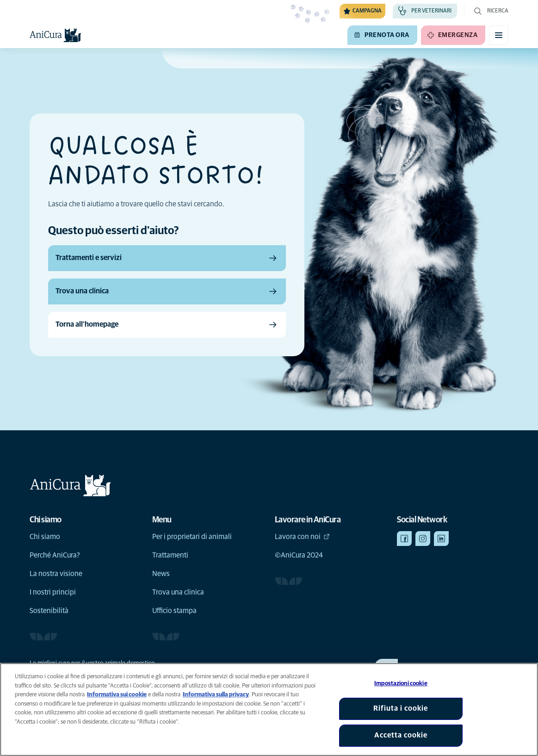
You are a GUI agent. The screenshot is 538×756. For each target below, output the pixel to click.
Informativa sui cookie (117, 695)
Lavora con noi (302, 537)
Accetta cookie (401, 735)
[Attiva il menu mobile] (499, 35)
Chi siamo (45, 537)
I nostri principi (53, 592)
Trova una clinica (178, 592)
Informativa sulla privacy (216, 695)
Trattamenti (170, 555)
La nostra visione (56, 574)
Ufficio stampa (174, 611)
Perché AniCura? (55, 555)
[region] (269, 710)
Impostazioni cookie (401, 684)
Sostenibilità (49, 611)
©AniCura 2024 (299, 555)
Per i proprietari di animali (192, 537)
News (161, 574)
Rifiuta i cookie (401, 708)
